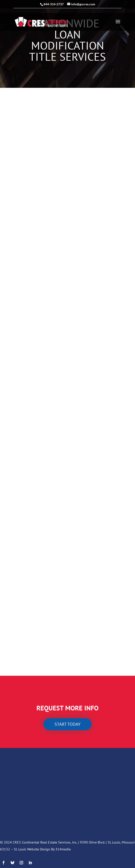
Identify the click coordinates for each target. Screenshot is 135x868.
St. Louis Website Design (32, 849)
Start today (67, 724)
